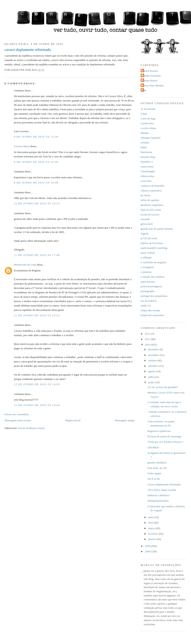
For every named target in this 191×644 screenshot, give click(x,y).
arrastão (145, 142)
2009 (148, 546)
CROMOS (153, 447)
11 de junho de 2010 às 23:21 (37, 315)
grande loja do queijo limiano (157, 229)
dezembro (154, 349)
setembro (154, 366)
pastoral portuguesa (151, 286)
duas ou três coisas (151, 210)
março (152, 528)
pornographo (148, 291)
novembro (154, 355)
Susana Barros (150, 80)
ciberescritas (148, 176)
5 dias (144, 114)
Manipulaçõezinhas (158, 501)
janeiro (152, 539)
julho (151, 377)
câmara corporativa (151, 190)
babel (144, 147)
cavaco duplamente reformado (28, 50)
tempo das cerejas (150, 310)
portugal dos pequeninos (154, 296)
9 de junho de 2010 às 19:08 (36, 183)
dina (144, 90)
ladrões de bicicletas (152, 243)
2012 (148, 334)
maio (151, 517)
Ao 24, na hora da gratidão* (163, 387)
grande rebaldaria (157, 462)
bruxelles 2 (147, 162)
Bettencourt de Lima (25, 265)
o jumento (146, 272)
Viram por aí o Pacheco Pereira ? (165, 442)
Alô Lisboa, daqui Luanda (162, 490)
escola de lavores (150, 214)
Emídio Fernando (151, 76)
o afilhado (146, 257)
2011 (148, 339)
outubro (153, 360)
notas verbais (148, 253)
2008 (148, 551)
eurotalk (145, 219)
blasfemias (147, 152)
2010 (148, 345)
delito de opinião (150, 200)
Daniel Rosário (150, 71)
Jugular (145, 233)
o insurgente (147, 267)
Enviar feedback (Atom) (32, 428)
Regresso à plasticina (159, 431)
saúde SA (146, 306)
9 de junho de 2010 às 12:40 (36, 162)
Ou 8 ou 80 (154, 479)
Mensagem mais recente (18, 420)
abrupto (145, 133)
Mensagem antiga (125, 420)
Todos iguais (154, 473)
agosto (152, 371)
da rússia (145, 195)
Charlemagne (148, 171)
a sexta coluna (148, 128)
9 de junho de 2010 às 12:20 (36, 137)
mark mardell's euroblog (154, 248)
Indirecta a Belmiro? (159, 495)
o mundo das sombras (153, 277)
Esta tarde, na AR (157, 468)
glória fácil (147, 224)
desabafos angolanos (152, 205)
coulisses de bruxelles (153, 186)
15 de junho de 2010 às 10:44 (37, 405)
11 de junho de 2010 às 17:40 (37, 255)
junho (152, 382)
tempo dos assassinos (152, 315)
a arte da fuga (148, 118)
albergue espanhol (151, 138)
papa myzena (148, 282)
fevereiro (154, 534)
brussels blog (148, 157)
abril (151, 523)
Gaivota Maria (22, 146)
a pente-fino (147, 123)
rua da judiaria (149, 301)
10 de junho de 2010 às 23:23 (37, 203)
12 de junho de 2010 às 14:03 (37, 384)
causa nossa (147, 166)
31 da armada (148, 109)
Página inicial (73, 420)
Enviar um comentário (17, 414)
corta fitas (146, 181)
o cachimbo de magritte (154, 262)
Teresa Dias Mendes (153, 85)
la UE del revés (149, 238)
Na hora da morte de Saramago (164, 436)
